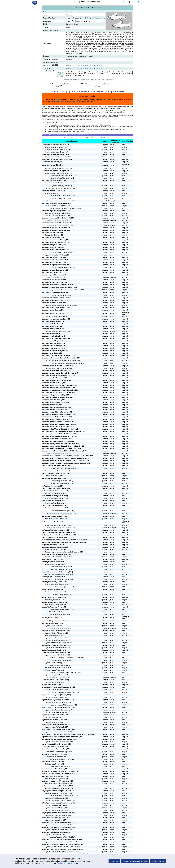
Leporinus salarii (56, 660)
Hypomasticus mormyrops (52, 687)
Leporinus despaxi (51, 722)
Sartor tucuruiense (52, 752)
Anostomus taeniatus (57, 567)
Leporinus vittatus (51, 633)
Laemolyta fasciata (49, 597)
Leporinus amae (48, 353)
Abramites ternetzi (51, 670)
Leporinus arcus (48, 273)
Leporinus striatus (49, 233)
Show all (67, 138)
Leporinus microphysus (51, 434)
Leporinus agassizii (49, 250)
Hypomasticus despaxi (50, 720)
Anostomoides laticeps (57, 176)
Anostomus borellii (51, 508)
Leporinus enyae (48, 451)
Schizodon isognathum (58, 483)
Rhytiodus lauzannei (50, 559)
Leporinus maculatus (50, 218)
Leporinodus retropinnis (52, 648)
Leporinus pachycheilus (52, 727)
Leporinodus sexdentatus (53, 643)
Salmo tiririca (49, 235)
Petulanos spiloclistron (50, 781)
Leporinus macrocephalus (53, 842)
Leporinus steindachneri (53, 710)
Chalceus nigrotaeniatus (53, 213)
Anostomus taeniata (57, 569)
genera (125, 115)
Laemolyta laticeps (56, 178)
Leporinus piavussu (51, 847)
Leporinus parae (53, 225)
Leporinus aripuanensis (58, 363)
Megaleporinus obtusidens (52, 791)
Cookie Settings (158, 861)
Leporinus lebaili (48, 371)
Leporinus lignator (49, 463)
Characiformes (71, 12)
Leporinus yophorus (57, 295)
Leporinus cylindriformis (51, 308)
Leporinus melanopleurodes (52, 432)
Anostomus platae (51, 503)
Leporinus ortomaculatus (51, 407)
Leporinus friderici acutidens (59, 208)
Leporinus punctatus (50, 410)
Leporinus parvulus (49, 436)
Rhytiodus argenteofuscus (52, 547)
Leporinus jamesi (48, 310)
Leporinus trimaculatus (50, 388)
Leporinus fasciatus (49, 181)
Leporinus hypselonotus (53, 655)
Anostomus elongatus (52, 557)
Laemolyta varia (48, 589)
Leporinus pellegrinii (50, 265)
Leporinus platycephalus (51, 319)
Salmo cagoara (50, 636)
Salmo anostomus (51, 147)
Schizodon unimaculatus (51, 542)
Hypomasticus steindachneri (52, 708)
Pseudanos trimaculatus (51, 754)
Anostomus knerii (50, 493)
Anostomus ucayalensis (51, 154)
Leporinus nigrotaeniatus (51, 211)
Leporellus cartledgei (54, 628)
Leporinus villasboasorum (51, 456)
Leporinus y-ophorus (50, 292)
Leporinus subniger (49, 336)
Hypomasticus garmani (57, 837)
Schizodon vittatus (49, 473)
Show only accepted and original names (99, 138)
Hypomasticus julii (49, 729)
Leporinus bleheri (49, 405)
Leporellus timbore (51, 640)
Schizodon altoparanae (50, 533)
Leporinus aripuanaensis (51, 358)
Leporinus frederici (57, 198)
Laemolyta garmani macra (53, 621)
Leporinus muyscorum (52, 830)
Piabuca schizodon (51, 471)
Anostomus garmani (51, 605)
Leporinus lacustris (49, 339)
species (130, 115)
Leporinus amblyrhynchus (52, 373)
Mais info (140, 2)
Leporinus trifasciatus (52, 825)
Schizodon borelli (56, 511)
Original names (86, 80)
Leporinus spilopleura (54, 201)
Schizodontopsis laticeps (53, 173)
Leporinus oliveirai (49, 458)
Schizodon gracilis (51, 764)
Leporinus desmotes (50, 280)
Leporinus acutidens (50, 203)
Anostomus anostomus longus (55, 168)
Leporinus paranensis (50, 376)
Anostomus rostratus (52, 519)
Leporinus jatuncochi (50, 351)
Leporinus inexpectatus (51, 461)
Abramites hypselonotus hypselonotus (62, 657)
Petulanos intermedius (50, 786)
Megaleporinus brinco (50, 849)
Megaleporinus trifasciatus (52, 822)
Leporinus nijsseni (49, 383)
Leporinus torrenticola (50, 449)
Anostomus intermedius (52, 788)
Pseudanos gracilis (49, 762)
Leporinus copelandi (57, 705)
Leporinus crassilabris (52, 808)
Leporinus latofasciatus (52, 742)
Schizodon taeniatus (51, 564)
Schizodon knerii (48, 491)
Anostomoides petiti (56, 614)
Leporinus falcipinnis (51, 305)
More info (126, 2)
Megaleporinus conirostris (52, 813)
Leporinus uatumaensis (51, 397)
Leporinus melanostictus (51, 298)
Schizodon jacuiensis (50, 530)
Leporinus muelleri (51, 331)
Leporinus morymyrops (58, 692)
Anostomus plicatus (51, 779)
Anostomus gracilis (56, 766)
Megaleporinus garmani (51, 832)
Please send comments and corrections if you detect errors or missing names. (65, 135)
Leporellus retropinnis (50, 645)
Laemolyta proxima (49, 582)
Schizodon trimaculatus (52, 757)
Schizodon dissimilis (50, 496)
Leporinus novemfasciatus (53, 188)
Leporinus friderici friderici (58, 196)
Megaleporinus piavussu (51, 844)
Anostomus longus (49, 165)
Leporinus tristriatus (50, 441)
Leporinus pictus (50, 626)
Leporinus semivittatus (52, 255)
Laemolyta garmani (49, 602)
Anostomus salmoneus (52, 152)
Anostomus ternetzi (49, 159)
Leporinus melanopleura (51, 240)
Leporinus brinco (50, 852)
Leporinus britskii (49, 429)
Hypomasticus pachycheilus (52, 725)
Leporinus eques (50, 682)
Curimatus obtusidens (52, 793)
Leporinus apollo (48, 427)
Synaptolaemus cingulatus (52, 737)
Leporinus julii (49, 732)
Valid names (76, 80)
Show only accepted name (78, 138)
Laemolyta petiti (50, 612)
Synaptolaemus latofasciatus (52, 739)
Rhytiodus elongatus (50, 554)
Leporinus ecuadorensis (51, 287)
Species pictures (67, 80)
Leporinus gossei (48, 385)
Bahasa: (77, 2)
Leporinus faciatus (57, 186)
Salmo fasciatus (50, 183)
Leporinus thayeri (50, 717)
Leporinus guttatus (49, 422)
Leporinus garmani (51, 835)
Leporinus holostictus (50, 257)
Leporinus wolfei (48, 324)
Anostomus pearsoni (51, 600)
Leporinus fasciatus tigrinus (54, 317)
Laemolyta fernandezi (50, 607)
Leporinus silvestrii (51, 798)
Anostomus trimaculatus (57, 759)
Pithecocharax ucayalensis (53, 157)
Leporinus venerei (49, 417)
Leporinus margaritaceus (53, 216)
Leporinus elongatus (51, 805)
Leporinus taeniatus (49, 247)
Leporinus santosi (49, 439)
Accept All (115, 861)
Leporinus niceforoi (49, 334)
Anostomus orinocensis (52, 574)
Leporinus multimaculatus (51, 446)
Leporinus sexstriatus (50, 356)
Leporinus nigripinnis (52, 675)
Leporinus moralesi (49, 329)
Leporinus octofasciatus (51, 285)
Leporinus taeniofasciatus (51, 402)
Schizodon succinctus (50, 488)
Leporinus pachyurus (50, 228)
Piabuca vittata (50, 476)
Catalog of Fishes (65, 119)
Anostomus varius (51, 592)
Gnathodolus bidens (49, 685)
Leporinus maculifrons (52, 638)
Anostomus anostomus (50, 145)
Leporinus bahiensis (50, 242)
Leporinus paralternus (50, 282)
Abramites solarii (55, 665)
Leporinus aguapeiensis (53, 801)
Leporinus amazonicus (50, 414)
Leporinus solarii (50, 663)
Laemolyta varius (56, 595)
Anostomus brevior (49, 162)
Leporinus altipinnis (49, 303)
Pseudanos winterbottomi (51, 771)
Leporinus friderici (49, 191)
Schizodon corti (48, 522)
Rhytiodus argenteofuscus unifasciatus (57, 552)
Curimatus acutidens (51, 206)
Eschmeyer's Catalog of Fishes (95, 18)
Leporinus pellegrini (57, 268)
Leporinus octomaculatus (51, 390)
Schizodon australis (49, 537)
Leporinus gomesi (49, 366)
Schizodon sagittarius (52, 550)
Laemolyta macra (48, 618)
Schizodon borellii (49, 506)
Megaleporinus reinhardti (51, 818)
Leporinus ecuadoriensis (59, 290)
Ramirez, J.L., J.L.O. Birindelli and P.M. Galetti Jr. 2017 (84, 65)
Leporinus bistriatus (49, 400)
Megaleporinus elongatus (51, 803)
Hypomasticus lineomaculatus (53, 734)
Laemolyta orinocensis (50, 572)
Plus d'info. (133, 2)
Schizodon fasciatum (58, 468)
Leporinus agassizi (57, 252)
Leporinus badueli (53, 277)
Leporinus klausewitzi (50, 348)
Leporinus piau (48, 326)
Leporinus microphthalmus (52, 380)
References (110, 80)
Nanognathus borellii (55, 514)
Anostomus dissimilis (52, 498)
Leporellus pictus (48, 623)
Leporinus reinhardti (51, 820)
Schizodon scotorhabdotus (52, 540)
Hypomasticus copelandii (51, 700)
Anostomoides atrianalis (51, 171)
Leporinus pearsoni (49, 321)
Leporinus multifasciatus (51, 260)
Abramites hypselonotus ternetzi (60, 673)
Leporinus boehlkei (49, 378)
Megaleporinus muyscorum (52, 827)
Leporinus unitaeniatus (50, 424)
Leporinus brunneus (49, 343)
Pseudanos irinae (48, 769)
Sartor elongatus (48, 747)
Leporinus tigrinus (49, 313)
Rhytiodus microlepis (50, 545)
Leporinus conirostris (52, 815)
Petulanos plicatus (49, 776)
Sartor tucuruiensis (49, 749)
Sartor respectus (48, 744)
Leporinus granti (48, 275)
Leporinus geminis (49, 419)
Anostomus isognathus (57, 481)
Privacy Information (65, 863)
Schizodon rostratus (49, 516)
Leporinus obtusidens (57, 796)
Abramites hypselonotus (51, 653)
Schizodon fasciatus (49, 466)
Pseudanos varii (48, 774)
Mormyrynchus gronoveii (53, 150)
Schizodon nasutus (49, 486)
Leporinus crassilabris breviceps (55, 810)
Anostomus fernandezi (57, 609)
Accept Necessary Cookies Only (135, 861)
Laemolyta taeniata (49, 562)
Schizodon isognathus (50, 478)
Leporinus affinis (48, 237)
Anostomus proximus (52, 584)
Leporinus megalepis (52, 697)
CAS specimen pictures (98, 80)
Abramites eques (53, 677)
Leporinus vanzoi (48, 412)
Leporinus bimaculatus (50, 230)
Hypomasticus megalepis (51, 695)
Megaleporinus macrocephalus (53, 840)
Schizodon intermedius (50, 535)
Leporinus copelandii (52, 702)
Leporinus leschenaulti (50, 223)
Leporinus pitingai (49, 395)
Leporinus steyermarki (50, 346)
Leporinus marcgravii (54, 220)
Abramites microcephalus (53, 668)
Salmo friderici (49, 193)
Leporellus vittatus (49, 631)
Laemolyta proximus (57, 587)
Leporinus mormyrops (52, 690)
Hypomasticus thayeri (50, 715)
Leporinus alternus (49, 270)
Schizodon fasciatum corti (53, 525)
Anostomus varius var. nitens (54, 579)
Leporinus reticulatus (50, 393)
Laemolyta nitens (48, 577)
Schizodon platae (48, 501)
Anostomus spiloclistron (52, 784)
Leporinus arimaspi (49, 444)
